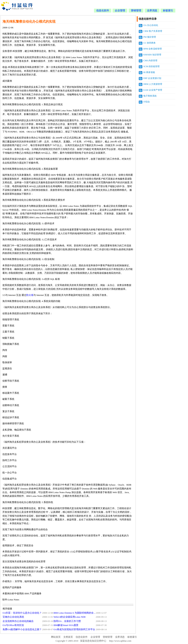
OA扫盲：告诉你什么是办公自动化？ (22, 613)
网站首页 (56, 637)
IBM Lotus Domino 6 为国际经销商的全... (74, 613)
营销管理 (136, 11)
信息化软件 (103, 11)
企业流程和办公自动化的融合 (18, 621)
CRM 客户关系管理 (153, 31)
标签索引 (168, 11)
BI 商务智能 (149, 72)
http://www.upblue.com (120, 641)
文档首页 (68, 637)
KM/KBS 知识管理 (152, 55)
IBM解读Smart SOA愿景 (66, 625)
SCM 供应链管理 (151, 66)
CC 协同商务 (150, 43)
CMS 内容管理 (150, 61)
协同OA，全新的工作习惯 (67, 621)
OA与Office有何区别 (13, 625)
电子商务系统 (150, 96)
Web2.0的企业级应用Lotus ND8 (69, 617)
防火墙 (30, 295)
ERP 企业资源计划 (152, 78)
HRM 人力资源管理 (153, 84)
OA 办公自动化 (151, 25)
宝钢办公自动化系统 (13, 617)
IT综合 (147, 102)
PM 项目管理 (150, 37)
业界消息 (152, 11)
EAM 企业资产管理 (153, 90)
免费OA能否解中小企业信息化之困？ (22, 629)
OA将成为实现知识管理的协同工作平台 (74, 629)
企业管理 (120, 11)
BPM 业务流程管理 (153, 49)
